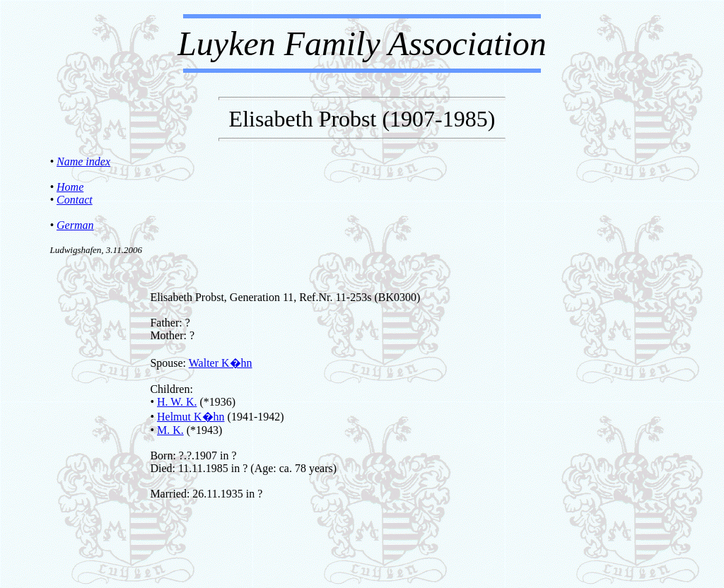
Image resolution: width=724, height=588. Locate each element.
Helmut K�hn (191, 417)
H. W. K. (177, 402)
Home (70, 187)
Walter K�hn (221, 363)
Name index (83, 161)
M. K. (170, 430)
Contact (75, 200)
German (75, 225)
